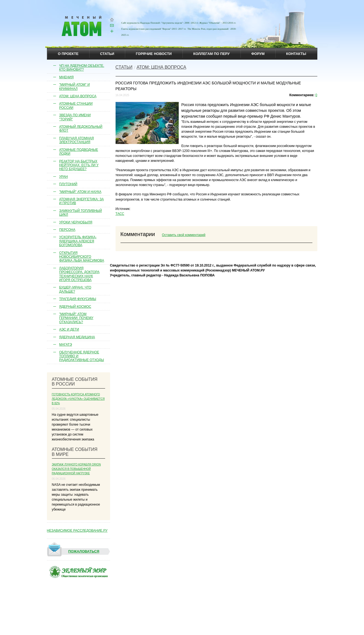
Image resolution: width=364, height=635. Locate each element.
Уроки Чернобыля (76, 222)
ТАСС (120, 214)
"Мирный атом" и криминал (75, 87)
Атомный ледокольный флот (81, 129)
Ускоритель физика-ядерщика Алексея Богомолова (78, 241)
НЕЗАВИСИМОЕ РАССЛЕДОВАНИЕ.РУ (77, 531)
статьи (107, 54)
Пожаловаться (73, 551)
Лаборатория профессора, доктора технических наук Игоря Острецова (79, 274)
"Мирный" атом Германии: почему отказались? (76, 318)
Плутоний (68, 184)
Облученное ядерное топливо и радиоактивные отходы (82, 356)
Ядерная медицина (77, 337)
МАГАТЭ (66, 345)
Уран (64, 177)
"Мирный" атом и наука (80, 192)
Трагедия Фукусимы (78, 299)
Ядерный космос (75, 307)
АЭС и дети (69, 329)
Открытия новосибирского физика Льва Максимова (82, 257)
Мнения (67, 77)
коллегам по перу (212, 54)
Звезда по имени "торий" (75, 117)
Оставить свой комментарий (184, 235)
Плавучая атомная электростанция (77, 140)
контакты (296, 54)
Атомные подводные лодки (79, 152)
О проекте (68, 54)
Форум (258, 54)
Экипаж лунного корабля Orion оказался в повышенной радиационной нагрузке (76, 469)
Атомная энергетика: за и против (82, 201)
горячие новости (154, 54)
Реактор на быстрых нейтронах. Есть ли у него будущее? (79, 165)
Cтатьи (124, 67)
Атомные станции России (76, 106)
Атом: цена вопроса (78, 96)
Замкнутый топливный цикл (81, 213)
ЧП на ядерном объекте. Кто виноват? (82, 68)
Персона (67, 230)
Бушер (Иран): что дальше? (75, 289)
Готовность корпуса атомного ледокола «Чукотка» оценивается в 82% (78, 399)
